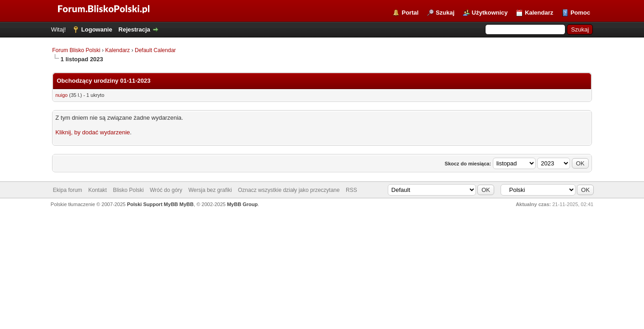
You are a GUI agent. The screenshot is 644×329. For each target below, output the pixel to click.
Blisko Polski (128, 190)
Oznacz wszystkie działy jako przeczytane (289, 190)
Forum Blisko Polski (76, 50)
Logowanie (97, 29)
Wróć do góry (166, 190)
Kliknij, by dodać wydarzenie (92, 132)
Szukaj (445, 13)
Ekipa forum (68, 190)
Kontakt (98, 190)
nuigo (61, 95)
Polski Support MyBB (153, 204)
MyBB (187, 204)
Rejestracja (134, 29)
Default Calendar (155, 50)
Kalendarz (539, 13)
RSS (351, 190)
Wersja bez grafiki (210, 190)
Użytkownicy (490, 13)
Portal (410, 13)
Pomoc (580, 13)
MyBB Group (242, 204)
